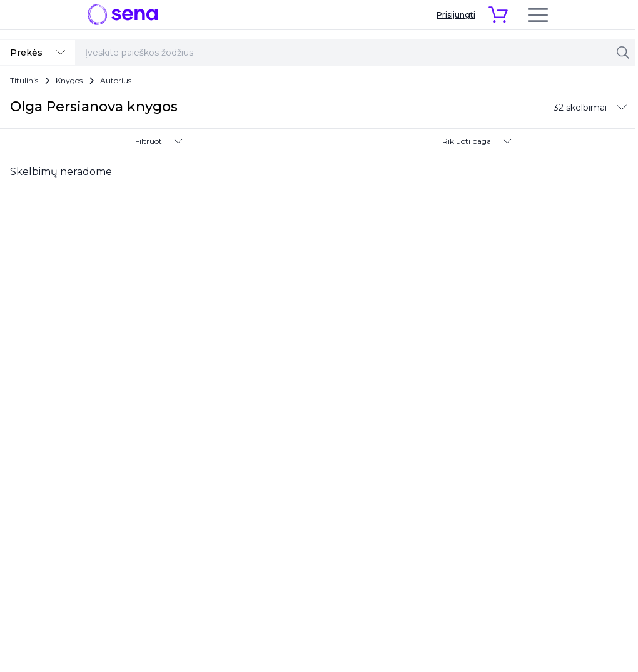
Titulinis (24, 80)
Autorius (116, 80)
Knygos (69, 80)
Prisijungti (456, 15)
